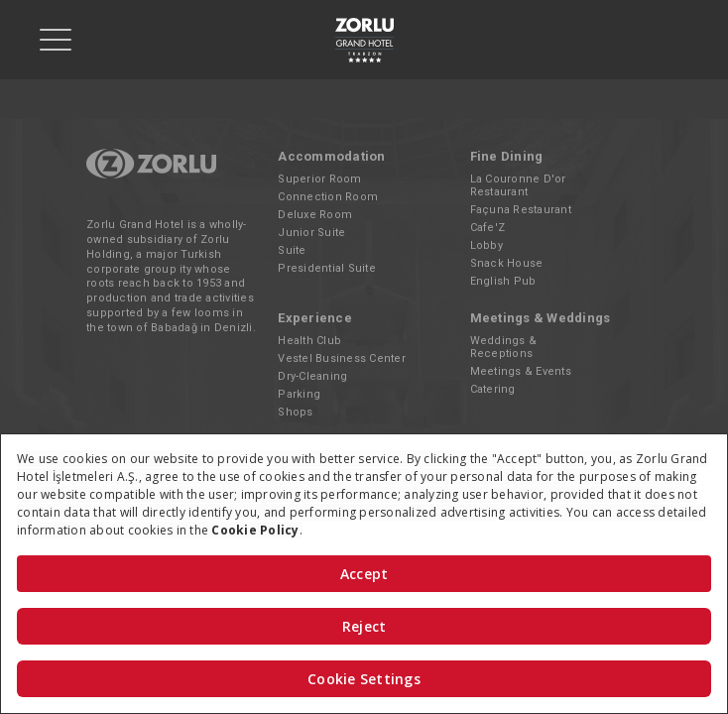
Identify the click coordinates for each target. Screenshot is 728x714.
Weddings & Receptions (504, 347)
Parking (299, 394)
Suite (292, 250)
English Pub (503, 281)
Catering (493, 389)
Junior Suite (311, 233)
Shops (295, 412)
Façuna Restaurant (521, 210)
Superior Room (319, 179)
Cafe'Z (488, 228)
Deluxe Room (315, 215)
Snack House (507, 263)
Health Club (309, 341)
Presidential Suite (327, 268)
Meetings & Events (521, 371)
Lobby (486, 245)
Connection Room (328, 197)
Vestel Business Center (342, 358)
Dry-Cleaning (312, 376)
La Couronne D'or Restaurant (518, 185)
